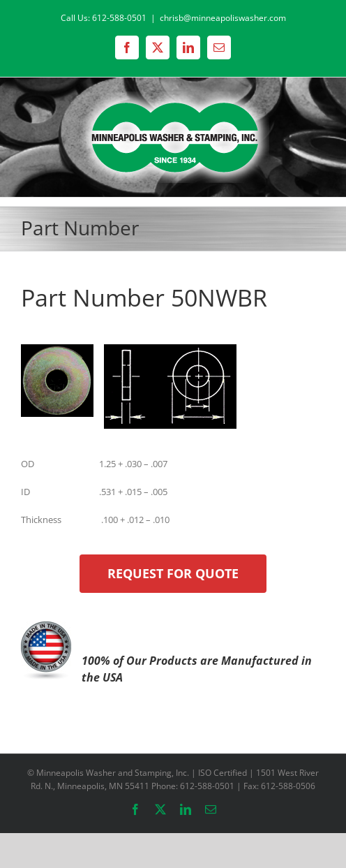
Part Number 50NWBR (144, 297)
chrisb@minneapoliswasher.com (223, 18)
